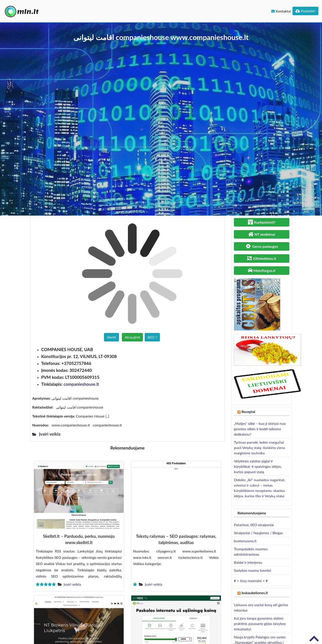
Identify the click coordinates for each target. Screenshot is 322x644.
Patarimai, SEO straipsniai (254, 525)
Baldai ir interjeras (248, 562)
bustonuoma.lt (245, 541)
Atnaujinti (132, 337)
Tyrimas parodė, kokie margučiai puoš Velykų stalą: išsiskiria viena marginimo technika (259, 448)
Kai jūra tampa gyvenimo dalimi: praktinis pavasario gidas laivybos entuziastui (260, 624)
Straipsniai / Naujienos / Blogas (258, 533)
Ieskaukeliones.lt (255, 593)
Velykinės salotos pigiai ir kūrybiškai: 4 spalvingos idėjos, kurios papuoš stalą (258, 466)
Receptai (248, 412)
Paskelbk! (305, 11)
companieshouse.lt (81, 384)
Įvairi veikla (72, 584)
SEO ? (152, 337)
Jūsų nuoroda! (251, 581)
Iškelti (111, 337)
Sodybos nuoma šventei (252, 570)
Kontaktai (281, 11)
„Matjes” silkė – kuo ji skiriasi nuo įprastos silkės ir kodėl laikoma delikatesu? (260, 429)
